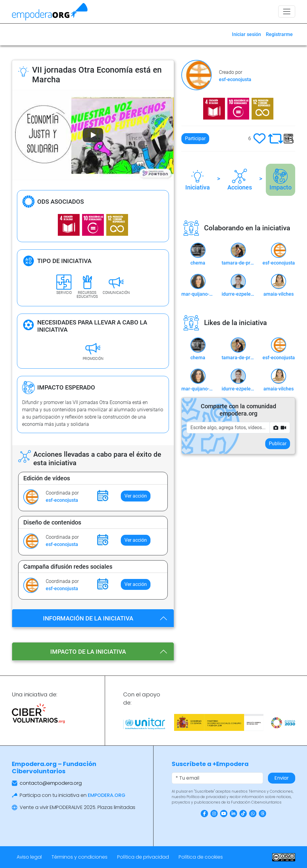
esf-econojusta (62, 500)
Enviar (282, 778)
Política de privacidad (143, 857)
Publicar (278, 444)
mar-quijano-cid (198, 294)
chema (198, 263)
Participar (195, 138)
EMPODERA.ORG (107, 795)
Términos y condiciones (79, 857)
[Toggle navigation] (287, 12)
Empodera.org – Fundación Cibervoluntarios (54, 768)
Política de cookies (201, 857)
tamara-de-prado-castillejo (238, 263)
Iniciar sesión (246, 34)
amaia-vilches (279, 294)
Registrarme (279, 34)
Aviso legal (29, 857)
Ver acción (136, 496)
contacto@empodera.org (51, 783)
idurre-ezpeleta (238, 294)
